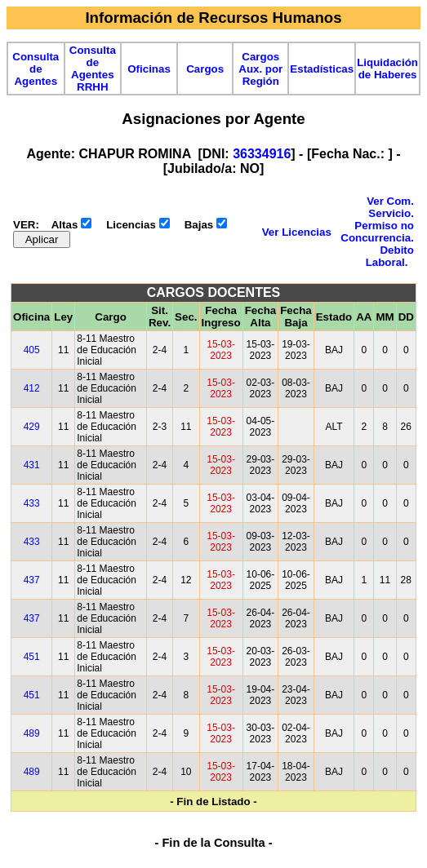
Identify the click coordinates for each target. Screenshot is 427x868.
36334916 (262, 154)
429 (32, 427)
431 (32, 465)
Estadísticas (322, 69)
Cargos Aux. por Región (260, 69)
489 (32, 733)
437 (32, 580)
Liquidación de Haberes (387, 69)
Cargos (205, 69)
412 (32, 388)
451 (32, 657)
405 (32, 350)
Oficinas (149, 69)
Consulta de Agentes (36, 69)
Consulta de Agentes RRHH (93, 69)
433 (32, 503)
